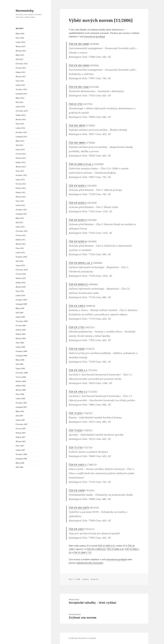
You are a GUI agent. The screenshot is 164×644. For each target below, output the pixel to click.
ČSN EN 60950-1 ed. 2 (80, 263)
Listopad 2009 (21, 304)
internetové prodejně (95, 36)
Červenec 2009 (22, 321)
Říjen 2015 (20, 55)
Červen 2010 (21, 274)
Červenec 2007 (22, 424)
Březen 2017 (21, 46)
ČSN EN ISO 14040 (79, 44)
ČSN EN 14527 (77, 529)
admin (86, 579)
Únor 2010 (20, 291)
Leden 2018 (20, 42)
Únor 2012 (20, 201)
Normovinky (25, 11)
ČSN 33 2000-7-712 (82, 553)
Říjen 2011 (20, 218)
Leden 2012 (20, 205)
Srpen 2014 (20, 107)
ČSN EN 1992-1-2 (78, 392)
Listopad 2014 (21, 94)
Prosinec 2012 (21, 175)
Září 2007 (19, 416)
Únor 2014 (20, 124)
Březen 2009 (21, 338)
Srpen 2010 (20, 265)
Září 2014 (19, 102)
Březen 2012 (21, 197)
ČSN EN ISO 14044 (79, 65)
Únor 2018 (20, 38)
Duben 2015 (21, 72)
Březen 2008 (21, 390)
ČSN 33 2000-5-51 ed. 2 (81, 164)
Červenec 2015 (22, 64)
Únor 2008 (20, 394)
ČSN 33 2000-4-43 (115, 549)
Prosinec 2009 (21, 300)
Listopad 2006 (21, 459)
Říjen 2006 (20, 463)
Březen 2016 (21, 51)
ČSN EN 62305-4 (78, 241)
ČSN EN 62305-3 (78, 220)
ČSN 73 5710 (76, 447)
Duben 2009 (21, 334)
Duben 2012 (21, 192)
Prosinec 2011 (21, 210)
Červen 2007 (21, 429)
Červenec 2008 (22, 373)
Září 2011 (19, 223)
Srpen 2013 (20, 150)
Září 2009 (19, 313)
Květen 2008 (21, 381)
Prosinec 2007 (21, 403)
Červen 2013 (21, 154)
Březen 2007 (21, 441)
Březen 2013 (21, 167)
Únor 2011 (20, 248)
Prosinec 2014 (21, 89)
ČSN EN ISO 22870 (79, 508)
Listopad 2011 (21, 214)
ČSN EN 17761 (77, 327)
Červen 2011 (21, 235)
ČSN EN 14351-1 (78, 465)
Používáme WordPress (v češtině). (83, 638)
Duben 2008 (21, 386)
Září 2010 (19, 261)
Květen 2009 (21, 330)
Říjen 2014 (20, 98)
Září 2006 (19, 467)
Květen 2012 (21, 188)
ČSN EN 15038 (77, 490)
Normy (95, 579)
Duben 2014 (21, 115)
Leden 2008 (20, 399)
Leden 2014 (20, 128)
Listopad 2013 (21, 137)
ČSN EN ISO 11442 (79, 87)
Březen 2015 (21, 77)
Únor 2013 (20, 171)
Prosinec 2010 (21, 257)
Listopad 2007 (21, 407)
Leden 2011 (20, 253)
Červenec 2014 (22, 111)
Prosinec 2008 (21, 351)
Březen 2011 (21, 244)
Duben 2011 (21, 240)
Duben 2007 (21, 437)
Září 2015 (19, 59)
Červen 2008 (21, 377)
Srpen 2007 (20, 420)
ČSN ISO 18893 (77, 143)
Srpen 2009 (20, 317)
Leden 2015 (20, 85)
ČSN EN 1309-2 (77, 306)
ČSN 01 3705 (76, 104)
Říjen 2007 (20, 411)
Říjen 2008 (20, 360)
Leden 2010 (20, 295)
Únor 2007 (20, 446)
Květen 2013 (21, 158)
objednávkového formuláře (90, 563)
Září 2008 (19, 364)
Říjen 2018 (20, 34)
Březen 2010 (21, 287)
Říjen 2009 (20, 308)
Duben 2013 (21, 162)
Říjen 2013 (20, 141)
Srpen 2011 (20, 227)
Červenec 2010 (22, 270)
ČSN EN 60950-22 (78, 284)
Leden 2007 (20, 450)
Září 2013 (19, 145)
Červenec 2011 (22, 231)
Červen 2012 (21, 184)
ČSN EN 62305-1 (78, 186)
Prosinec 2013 (21, 132)
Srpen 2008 (20, 368)
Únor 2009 (20, 343)
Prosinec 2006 (21, 454)
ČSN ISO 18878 (77, 125)
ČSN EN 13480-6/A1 (96, 549)
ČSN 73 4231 (76, 413)
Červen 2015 (21, 68)
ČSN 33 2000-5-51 (107, 546)
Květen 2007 (21, 433)
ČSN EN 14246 (77, 349)
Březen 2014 (21, 119)
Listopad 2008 (21, 356)
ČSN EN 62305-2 (78, 203)
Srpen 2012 (20, 180)
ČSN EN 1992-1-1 (78, 370)
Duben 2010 (21, 283)
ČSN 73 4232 (76, 430)
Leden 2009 (20, 347)
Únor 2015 (20, 81)
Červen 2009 (21, 326)
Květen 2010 (21, 278)
